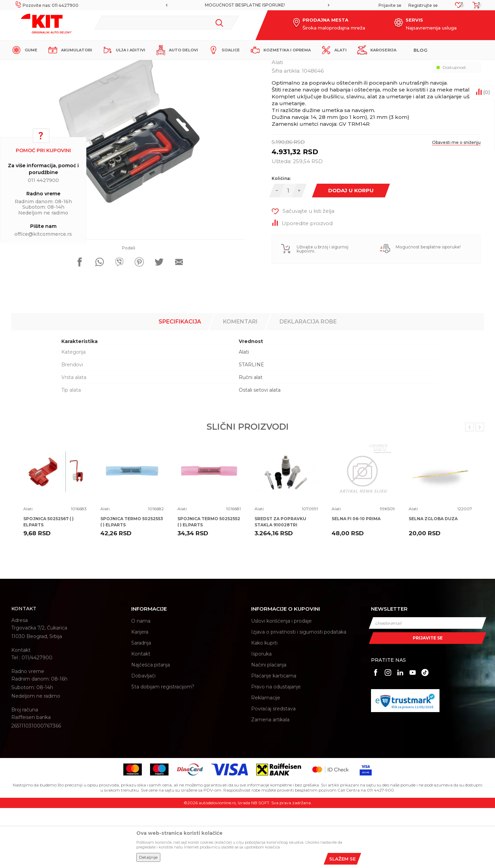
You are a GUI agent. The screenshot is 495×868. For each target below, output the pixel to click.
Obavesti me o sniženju (456, 202)
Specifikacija (180, 382)
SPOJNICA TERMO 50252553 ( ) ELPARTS (132, 582)
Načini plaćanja (269, 725)
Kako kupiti (264, 703)
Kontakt (141, 714)
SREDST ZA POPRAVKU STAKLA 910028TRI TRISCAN (280, 585)
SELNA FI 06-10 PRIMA (356, 579)
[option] (247, 5)
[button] (166, 23)
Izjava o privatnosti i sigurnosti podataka (299, 692)
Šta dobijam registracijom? (163, 747)
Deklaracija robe (308, 382)
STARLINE (251, 425)
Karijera (140, 692)
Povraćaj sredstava (273, 769)
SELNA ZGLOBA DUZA (433, 579)
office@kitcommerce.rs (43, 234)
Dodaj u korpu (351, 250)
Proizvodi (112, 66)
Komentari (240, 382)
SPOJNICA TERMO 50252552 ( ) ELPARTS (209, 582)
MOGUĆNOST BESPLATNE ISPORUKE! (247, 5)
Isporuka (261, 714)
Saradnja (141, 703)
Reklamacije (266, 758)
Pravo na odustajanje (276, 747)
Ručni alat (251, 437)
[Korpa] (474, 7)
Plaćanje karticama (274, 736)
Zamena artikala (270, 780)
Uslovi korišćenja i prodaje (281, 681)
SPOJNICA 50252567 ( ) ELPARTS (48, 582)
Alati (131, 66)
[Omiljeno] (459, 7)
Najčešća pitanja (151, 725)
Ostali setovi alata (260, 450)
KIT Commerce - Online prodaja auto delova (55, 66)
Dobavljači (143, 736)
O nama (141, 681)
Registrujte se (423, 5)
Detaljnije (148, 857)
